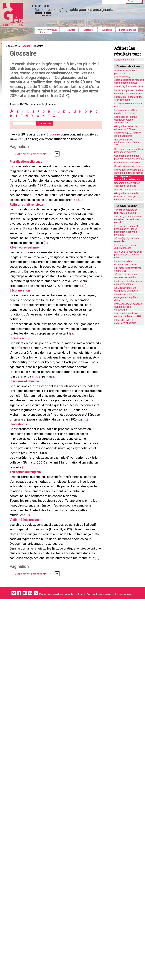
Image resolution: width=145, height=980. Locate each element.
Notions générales (124, 60)
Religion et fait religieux (29, 240)
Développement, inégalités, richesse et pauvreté (129, 151)
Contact (82, 717)
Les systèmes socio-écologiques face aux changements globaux (129, 80)
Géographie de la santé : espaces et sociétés (127, 184)
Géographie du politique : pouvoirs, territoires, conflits (129, 157)
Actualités (107, 30)
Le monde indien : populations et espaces (127, 263)
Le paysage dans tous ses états (128, 105)
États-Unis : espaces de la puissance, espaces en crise (128, 255)
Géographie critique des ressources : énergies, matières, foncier (127, 196)
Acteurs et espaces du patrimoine (126, 72)
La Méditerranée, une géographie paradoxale (126, 289)
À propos (44, 32)
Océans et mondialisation (128, 162)
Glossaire (88, 30)
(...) (62, 235)
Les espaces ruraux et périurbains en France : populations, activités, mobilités (126, 230)
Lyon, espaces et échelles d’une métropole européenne (128, 307)
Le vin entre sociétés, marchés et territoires (126, 112)
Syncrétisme (20, 511)
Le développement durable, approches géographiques (129, 92)
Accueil (29, 46)
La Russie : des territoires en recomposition (128, 283)
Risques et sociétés (125, 190)
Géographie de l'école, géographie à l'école (126, 128)
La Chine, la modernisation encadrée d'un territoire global (128, 219)
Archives (91, 717)
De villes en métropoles (127, 166)
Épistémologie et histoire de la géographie (128, 134)
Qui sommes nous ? (124, 717)
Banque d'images (128, 30)
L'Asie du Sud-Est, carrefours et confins (125, 322)
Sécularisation (22, 345)
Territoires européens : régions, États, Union (126, 211)
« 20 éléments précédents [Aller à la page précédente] (32, 175)
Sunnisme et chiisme (27, 454)
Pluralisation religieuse (29, 183)
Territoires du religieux (28, 569)
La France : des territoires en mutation (128, 269)
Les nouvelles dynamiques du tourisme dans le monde (129, 171)
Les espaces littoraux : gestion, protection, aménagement (126, 120)
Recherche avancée (105, 717)
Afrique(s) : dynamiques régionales (127, 240)
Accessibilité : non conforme (64, 717)
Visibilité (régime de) (27, 626)
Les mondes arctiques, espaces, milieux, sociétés (128, 315)
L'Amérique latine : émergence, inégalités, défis (126, 297)
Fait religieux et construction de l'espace (127, 178)
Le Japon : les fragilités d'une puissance (127, 247)
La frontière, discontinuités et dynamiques (128, 98)
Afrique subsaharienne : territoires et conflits (127, 276)
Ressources (70, 30)
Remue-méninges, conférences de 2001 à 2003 (127, 143)
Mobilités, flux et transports (129, 87)
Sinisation (18, 402)
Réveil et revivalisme (26, 292)
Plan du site (45, 717)
